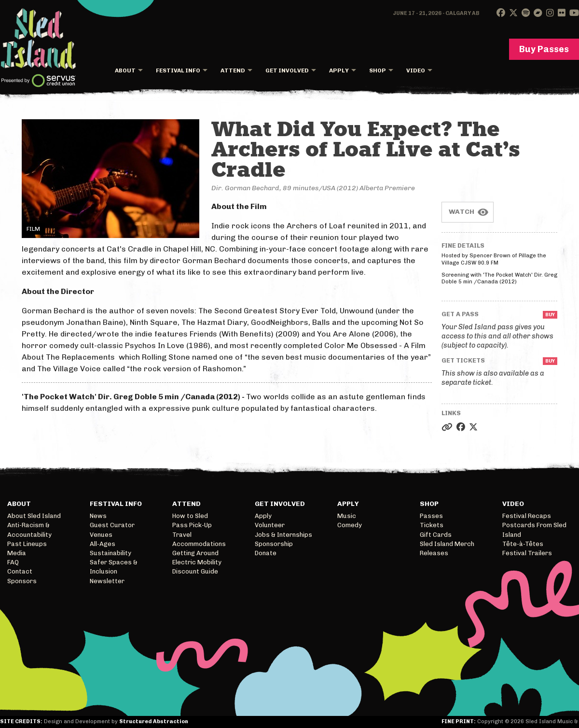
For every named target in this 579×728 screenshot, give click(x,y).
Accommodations (199, 544)
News (98, 516)
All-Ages (103, 544)
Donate (266, 553)
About (125, 70)
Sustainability (110, 553)
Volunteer (270, 525)
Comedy (350, 525)
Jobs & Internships (283, 535)
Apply (339, 70)
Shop (378, 70)
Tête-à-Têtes (523, 544)
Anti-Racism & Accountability (29, 530)
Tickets (432, 525)
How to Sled (190, 516)
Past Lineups (27, 544)
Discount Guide (195, 571)
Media (17, 553)
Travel (182, 535)
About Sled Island (34, 516)
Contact (20, 571)
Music (347, 516)
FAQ (13, 562)
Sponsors (22, 581)
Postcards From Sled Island (534, 530)
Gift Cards (436, 535)
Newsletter (107, 581)
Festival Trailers (527, 553)
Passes (431, 516)
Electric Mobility (197, 562)
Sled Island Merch (447, 544)
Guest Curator (112, 525)
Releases (434, 553)
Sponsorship (274, 544)
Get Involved (287, 70)
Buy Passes (544, 49)
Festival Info (178, 70)
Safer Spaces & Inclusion (114, 567)
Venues (101, 535)
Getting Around (195, 553)
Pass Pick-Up (192, 525)
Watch (462, 212)
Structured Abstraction (154, 721)
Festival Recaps (527, 516)
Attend (233, 70)
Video (416, 70)
